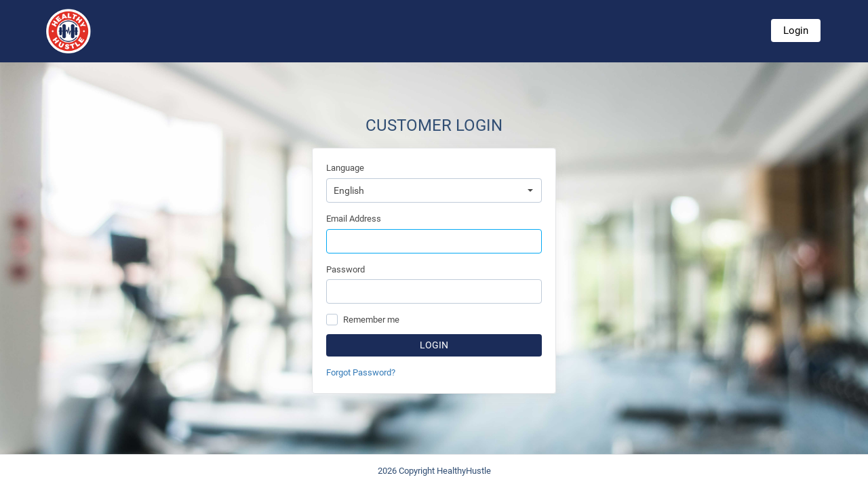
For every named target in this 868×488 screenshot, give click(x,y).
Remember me (371, 320)
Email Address (354, 219)
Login (796, 30)
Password (346, 269)
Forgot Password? (361, 372)
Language (345, 168)
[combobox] (434, 190)
